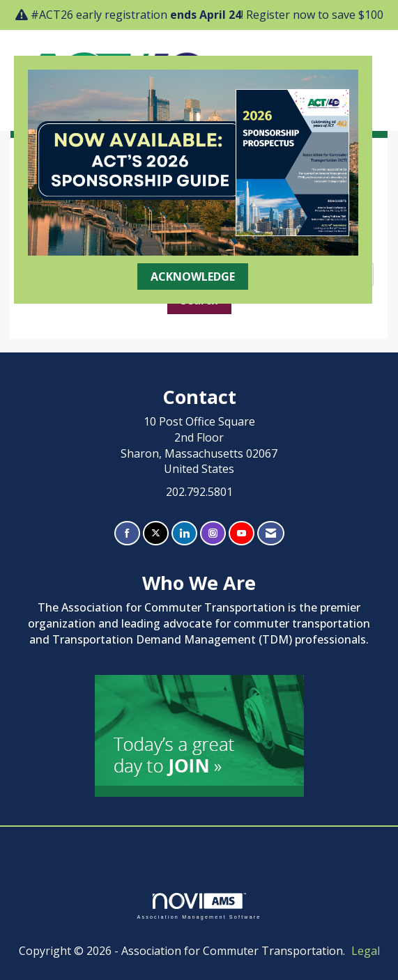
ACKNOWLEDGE (193, 277)
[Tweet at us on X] (156, 533)
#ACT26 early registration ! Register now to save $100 (207, 15)
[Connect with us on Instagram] (213, 533)
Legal (366, 951)
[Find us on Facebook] (127, 533)
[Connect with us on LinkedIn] (184, 533)
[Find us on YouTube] (242, 533)
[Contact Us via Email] (271, 533)
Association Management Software (199, 906)
